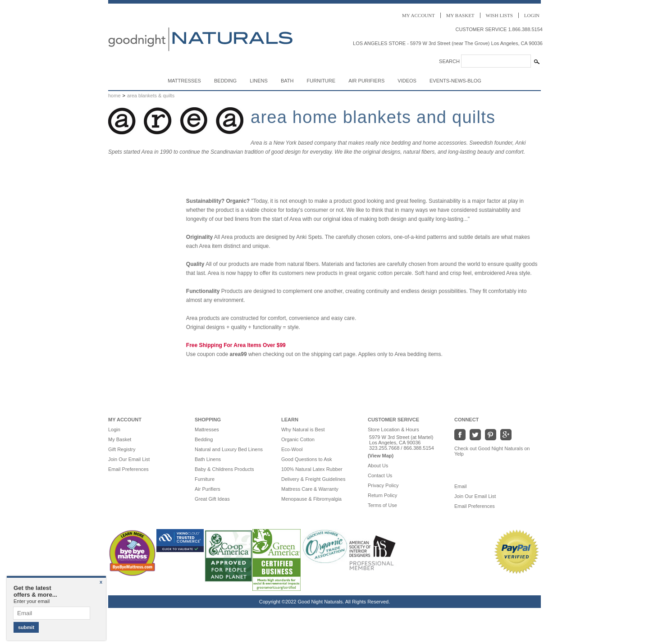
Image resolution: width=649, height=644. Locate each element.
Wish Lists (499, 15)
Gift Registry (122, 449)
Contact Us (380, 475)
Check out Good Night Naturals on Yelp (492, 451)
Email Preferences (128, 469)
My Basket (120, 439)
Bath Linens (208, 459)
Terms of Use (382, 505)
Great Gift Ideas (212, 499)
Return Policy (382, 495)
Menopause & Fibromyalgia (311, 499)
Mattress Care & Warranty (310, 489)
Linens (259, 81)
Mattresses (184, 81)
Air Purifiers (366, 81)
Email (465, 486)
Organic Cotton (298, 439)
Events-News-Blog (455, 81)
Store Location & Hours (393, 429)
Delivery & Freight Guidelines (313, 479)
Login (532, 15)
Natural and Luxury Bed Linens (229, 449)
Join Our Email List (129, 459)
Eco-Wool (292, 449)
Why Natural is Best (303, 429)
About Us (378, 466)
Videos (407, 81)
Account (418, 15)
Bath (287, 81)
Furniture (321, 81)
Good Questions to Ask (307, 459)
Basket (460, 15)
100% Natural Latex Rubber (312, 469)
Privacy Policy (383, 485)
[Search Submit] (537, 62)
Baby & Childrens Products (224, 469)
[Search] (496, 61)
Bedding (225, 81)
